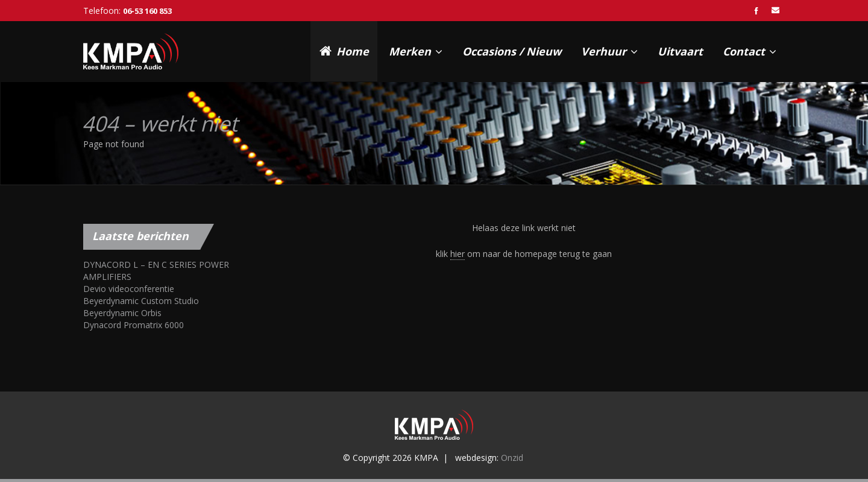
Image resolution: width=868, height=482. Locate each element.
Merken (416, 51)
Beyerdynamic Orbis (122, 313)
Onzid (512, 458)
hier (458, 254)
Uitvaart (680, 51)
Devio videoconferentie (129, 289)
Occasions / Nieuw (512, 51)
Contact (750, 51)
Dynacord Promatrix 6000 (134, 325)
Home (344, 51)
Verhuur (609, 51)
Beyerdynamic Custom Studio (141, 301)
